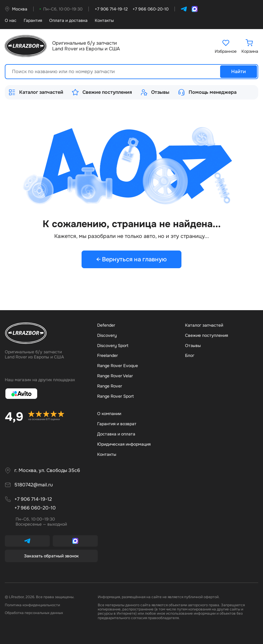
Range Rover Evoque (118, 366)
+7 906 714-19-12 (33, 499)
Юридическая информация (124, 444)
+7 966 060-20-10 (35, 508)
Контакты (104, 21)
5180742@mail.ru (34, 485)
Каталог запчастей (36, 92)
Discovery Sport (113, 346)
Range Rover (110, 386)
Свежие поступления (102, 92)
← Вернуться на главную (131, 259)
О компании (109, 414)
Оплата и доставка (68, 21)
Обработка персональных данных (34, 613)
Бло (190, 355)
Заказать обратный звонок (51, 556)
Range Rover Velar (115, 376)
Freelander (108, 355)
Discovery (107, 335)
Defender (106, 325)
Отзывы (155, 92)
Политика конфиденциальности (32, 605)
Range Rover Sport (115, 396)
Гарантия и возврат (117, 424)
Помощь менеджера (207, 92)
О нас (11, 21)
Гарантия (33, 21)
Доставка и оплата (116, 434)
